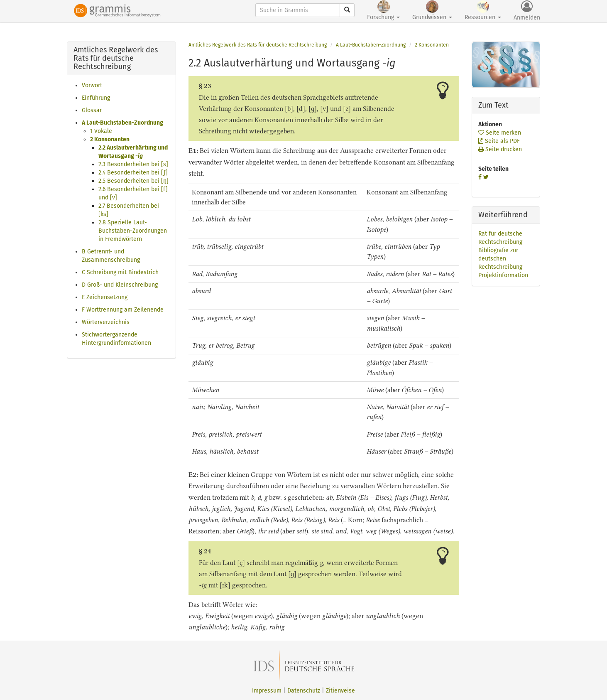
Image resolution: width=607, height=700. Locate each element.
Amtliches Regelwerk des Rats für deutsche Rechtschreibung (258, 45)
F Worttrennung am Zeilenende (123, 310)
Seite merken (500, 133)
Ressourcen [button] (483, 11)
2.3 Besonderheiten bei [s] (133, 164)
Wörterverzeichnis (106, 322)
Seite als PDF (499, 141)
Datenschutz (304, 691)
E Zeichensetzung (105, 297)
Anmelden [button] (527, 11)
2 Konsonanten (110, 139)
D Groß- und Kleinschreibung (120, 285)
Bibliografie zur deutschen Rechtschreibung (500, 259)
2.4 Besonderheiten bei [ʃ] (133, 173)
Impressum (267, 691)
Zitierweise (340, 691)
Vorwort (92, 85)
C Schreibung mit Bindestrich (120, 272)
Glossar (92, 110)
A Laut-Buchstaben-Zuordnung (122, 123)
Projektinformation (503, 275)
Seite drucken (500, 149)
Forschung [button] (383, 11)
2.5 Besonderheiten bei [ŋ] (133, 181)
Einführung (96, 98)
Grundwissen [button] (432, 11)
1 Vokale (101, 131)
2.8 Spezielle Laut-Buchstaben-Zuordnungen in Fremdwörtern (133, 231)
